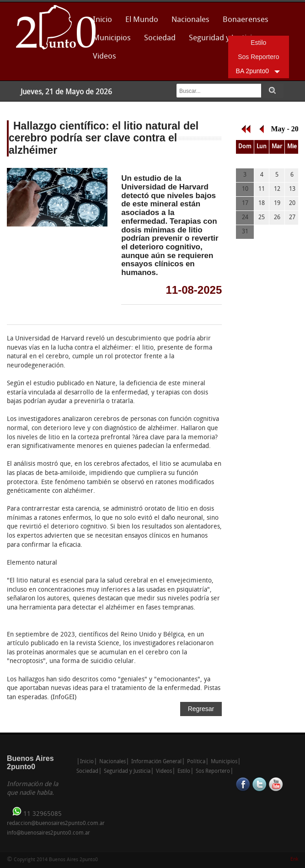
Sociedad (160, 38)
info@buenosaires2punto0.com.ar (48, 833)
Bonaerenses (243, 23)
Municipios (112, 38)
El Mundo (142, 20)
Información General (157, 762)
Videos (104, 57)
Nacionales (190, 20)
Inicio (102, 20)
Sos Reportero (258, 57)
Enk (294, 860)
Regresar (201, 709)
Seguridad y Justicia (127, 771)
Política (196, 762)
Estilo (258, 43)
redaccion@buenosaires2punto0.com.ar (56, 824)
